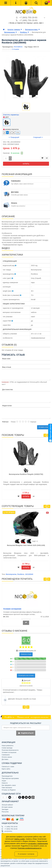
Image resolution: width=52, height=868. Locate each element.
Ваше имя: (6, 359)
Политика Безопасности (10, 750)
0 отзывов (15, 49)
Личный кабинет (7, 805)
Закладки (5, 809)
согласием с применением (38, 844)
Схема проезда (7, 748)
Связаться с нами (8, 767)
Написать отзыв (26, 654)
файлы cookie (20, 839)
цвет (6, 117)
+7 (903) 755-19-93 (28, 18)
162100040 (29, 574)
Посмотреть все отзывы (26, 675)
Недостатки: (7, 406)
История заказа (7, 807)
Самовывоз (6, 755)
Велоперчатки (11, 32)
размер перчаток (11, 129)
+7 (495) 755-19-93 (28, 20)
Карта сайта (6, 769)
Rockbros (25, 32)
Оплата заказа (7, 757)
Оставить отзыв (44, 427)
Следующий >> (38, 137)
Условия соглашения (12, 609)
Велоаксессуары (32, 30)
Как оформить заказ (9, 785)
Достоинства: (8, 390)
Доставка (5, 759)
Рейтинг (5, 422)
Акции (4, 781)
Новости (5, 783)
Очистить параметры (11, 115)
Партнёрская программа (10, 778)
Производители (7, 776)
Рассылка (5, 812)
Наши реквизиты (8, 746)
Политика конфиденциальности (30, 848)
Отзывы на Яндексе (9, 790)
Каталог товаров (15, 30)
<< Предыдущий (14, 137)
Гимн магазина (7, 788)
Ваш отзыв (7, 367)
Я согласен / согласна (26, 854)
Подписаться (26, 733)
